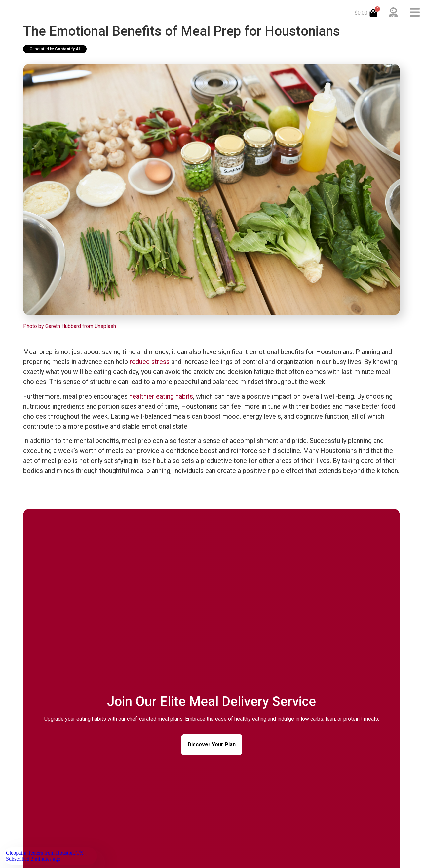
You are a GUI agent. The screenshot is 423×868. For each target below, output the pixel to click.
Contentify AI (67, 49)
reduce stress (150, 362)
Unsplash (105, 326)
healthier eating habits (161, 396)
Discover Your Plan (212, 744)
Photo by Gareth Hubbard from (59, 326)
